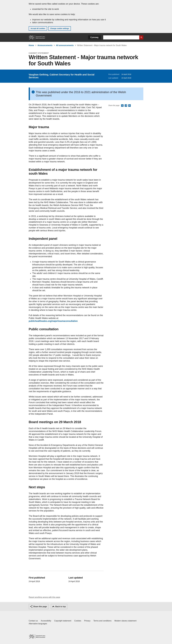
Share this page (40, 607)
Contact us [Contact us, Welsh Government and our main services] (33, 621)
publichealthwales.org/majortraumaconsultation (53, 321)
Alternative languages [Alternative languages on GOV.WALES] (38, 624)
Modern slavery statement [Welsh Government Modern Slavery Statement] (125, 621)
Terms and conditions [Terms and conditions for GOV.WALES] (102, 621)
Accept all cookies (38, 28)
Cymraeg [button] (94, 37)
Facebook (126, 106)
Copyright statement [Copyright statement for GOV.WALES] (63, 621)
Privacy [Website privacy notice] (87, 621)
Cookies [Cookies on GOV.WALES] (78, 621)
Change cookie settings (60, 28)
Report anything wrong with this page (44, 597)
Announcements (45, 45)
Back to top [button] (60, 607)
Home (31, 45)
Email (129, 106)
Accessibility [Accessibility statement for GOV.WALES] (46, 621)
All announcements (65, 45)
